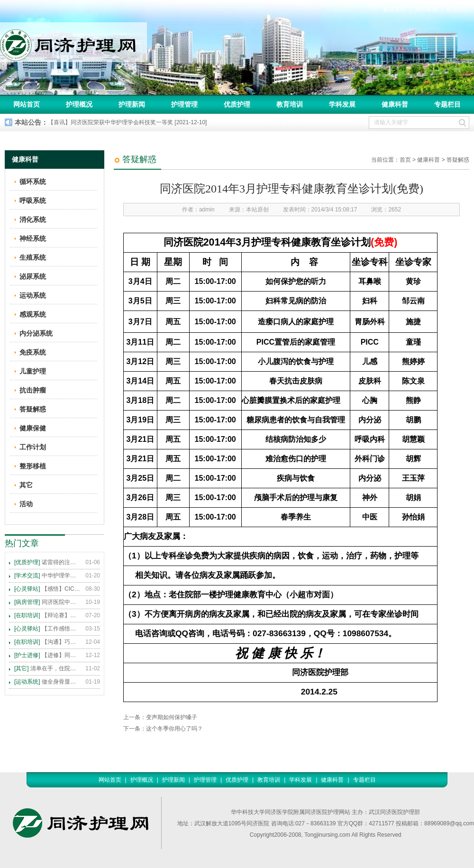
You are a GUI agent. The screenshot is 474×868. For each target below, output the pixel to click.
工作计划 (33, 447)
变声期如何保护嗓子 (172, 717)
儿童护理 (33, 371)
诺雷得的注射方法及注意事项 (47, 562)
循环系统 (33, 182)
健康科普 (395, 104)
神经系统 (33, 238)
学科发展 (342, 104)
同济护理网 (73, 42)
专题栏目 (447, 104)
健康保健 (33, 428)
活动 (26, 504)
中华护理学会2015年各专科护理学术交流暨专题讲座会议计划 (47, 576)
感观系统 (33, 314)
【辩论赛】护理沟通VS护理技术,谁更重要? (47, 615)
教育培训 (290, 104)
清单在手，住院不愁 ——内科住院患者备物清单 (47, 668)
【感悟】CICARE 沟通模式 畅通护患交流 (47, 589)
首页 (405, 160)
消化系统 (33, 219)
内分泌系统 (36, 333)
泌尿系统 (33, 276)
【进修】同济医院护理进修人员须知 (47, 655)
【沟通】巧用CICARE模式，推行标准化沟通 (47, 642)
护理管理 (184, 104)
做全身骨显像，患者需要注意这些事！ (47, 682)
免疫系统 (33, 352)
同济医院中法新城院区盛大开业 (47, 602)
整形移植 (33, 466)
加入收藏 (426, 9)
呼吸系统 (33, 201)
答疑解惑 (458, 160)
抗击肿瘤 (33, 390)
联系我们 (458, 9)
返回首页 (394, 9)
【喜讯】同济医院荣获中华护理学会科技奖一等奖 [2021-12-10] (127, 122)
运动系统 (33, 295)
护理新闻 (132, 104)
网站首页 (27, 104)
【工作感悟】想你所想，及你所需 (47, 629)
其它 (26, 485)
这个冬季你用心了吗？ (174, 729)
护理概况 (79, 104)
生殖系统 (33, 257)
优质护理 (237, 104)
